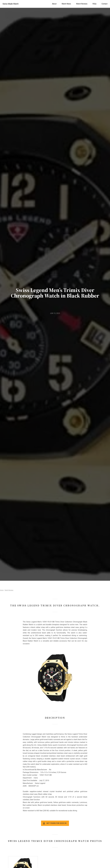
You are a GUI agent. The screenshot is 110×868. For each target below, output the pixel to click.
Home (2, 590)
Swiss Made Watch (11, 4)
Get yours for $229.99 (57, 823)
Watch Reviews (9, 590)
